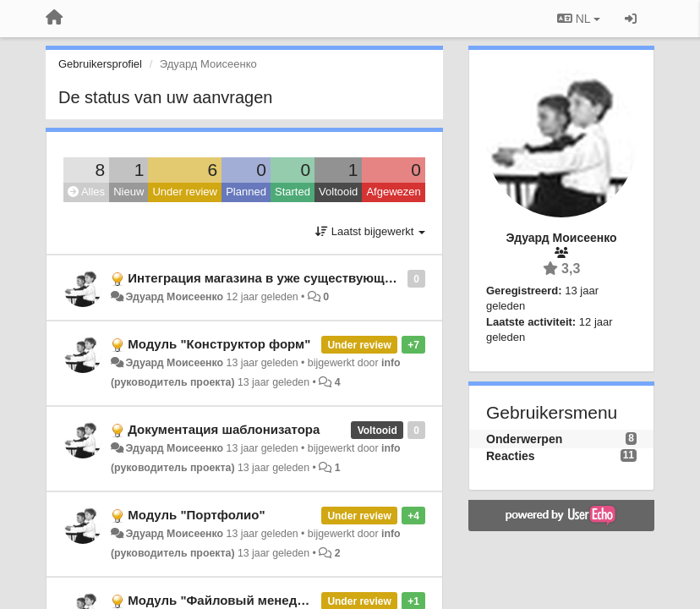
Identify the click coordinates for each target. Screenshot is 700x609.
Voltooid (338, 192)
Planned (246, 192)
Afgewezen (393, 192)
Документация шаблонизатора (224, 429)
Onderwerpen (524, 439)
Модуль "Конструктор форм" (219, 344)
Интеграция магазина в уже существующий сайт (280, 278)
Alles (86, 192)
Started (293, 192)
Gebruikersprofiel (100, 64)
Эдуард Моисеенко (174, 297)
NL (579, 19)
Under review (185, 192)
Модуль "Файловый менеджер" (227, 600)
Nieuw (129, 192)
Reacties (511, 456)
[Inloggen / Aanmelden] (631, 19)
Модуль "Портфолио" (196, 515)
